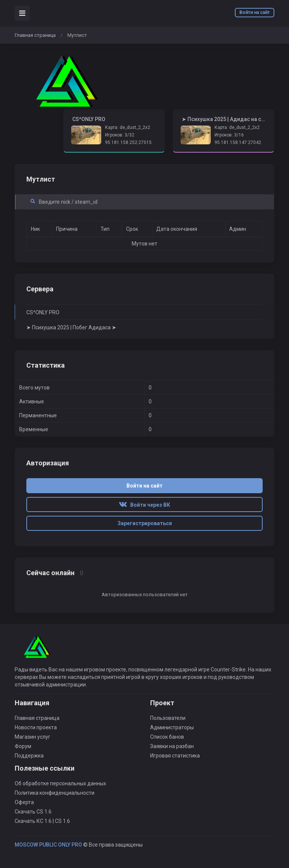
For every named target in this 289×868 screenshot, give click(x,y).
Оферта (24, 802)
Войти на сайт (255, 12)
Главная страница (35, 35)
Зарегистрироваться (145, 523)
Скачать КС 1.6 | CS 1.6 (42, 821)
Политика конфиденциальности (55, 793)
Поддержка (29, 756)
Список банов (167, 737)
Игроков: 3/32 (120, 135)
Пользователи (168, 718)
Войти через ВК (144, 505)
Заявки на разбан (172, 746)
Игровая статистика (175, 756)
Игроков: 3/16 (229, 135)
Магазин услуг (33, 737)
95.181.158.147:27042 (238, 142)
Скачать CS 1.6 (33, 812)
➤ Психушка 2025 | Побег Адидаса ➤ (71, 327)
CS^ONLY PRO (43, 312)
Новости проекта (36, 727)
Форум (23, 746)
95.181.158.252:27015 (128, 142)
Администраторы (172, 727)
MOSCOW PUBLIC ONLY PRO (48, 845)
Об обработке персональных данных (60, 783)
